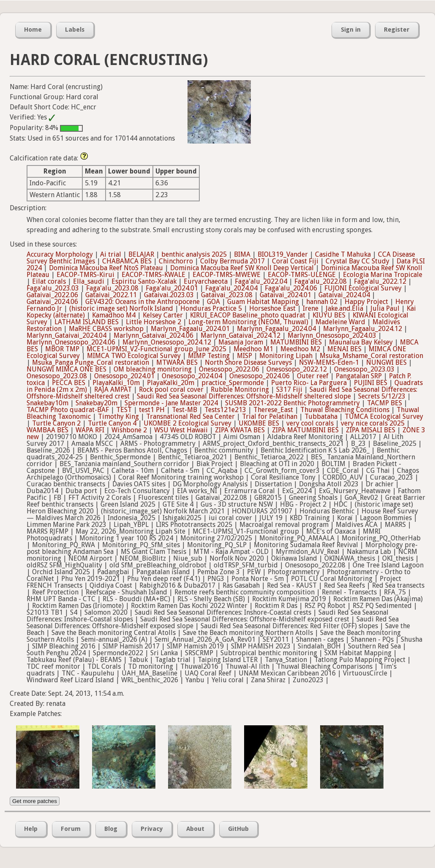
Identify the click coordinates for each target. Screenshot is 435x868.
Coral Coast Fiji (295, 261)
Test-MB (185, 410)
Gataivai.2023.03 (169, 295)
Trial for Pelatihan (270, 416)
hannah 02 (322, 302)
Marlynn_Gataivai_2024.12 (241, 335)
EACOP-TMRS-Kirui (86, 275)
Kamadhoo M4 (114, 315)
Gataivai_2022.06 (52, 295)
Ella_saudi (89, 281)
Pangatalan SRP (359, 376)
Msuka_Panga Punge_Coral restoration (91, 362)
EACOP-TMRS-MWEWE (227, 275)
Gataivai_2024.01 (285, 295)
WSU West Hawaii (181, 430)
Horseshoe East (272, 308)
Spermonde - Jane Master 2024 (171, 403)
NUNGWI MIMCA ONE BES (67, 369)
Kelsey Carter (163, 315)
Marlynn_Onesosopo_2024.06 (71, 342)
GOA (213, 302)
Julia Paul (385, 308)
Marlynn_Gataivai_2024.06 (154, 335)
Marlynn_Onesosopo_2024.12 (167, 342)
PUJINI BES (371, 383)
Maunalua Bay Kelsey (361, 342)
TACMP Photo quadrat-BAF (68, 410)
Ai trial (111, 254)
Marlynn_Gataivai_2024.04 (67, 335)
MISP (245, 356)
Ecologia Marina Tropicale (383, 275)
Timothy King (118, 416)
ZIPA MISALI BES (371, 430)
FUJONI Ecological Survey (363, 288)
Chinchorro (176, 261)
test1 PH (152, 410)
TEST (124, 410)
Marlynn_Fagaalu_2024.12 (363, 329)
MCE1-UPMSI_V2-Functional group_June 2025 (156, 349)
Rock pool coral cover (171, 389)
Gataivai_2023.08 (227, 295)
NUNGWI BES (386, 362)
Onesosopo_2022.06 (229, 369)
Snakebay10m (48, 403)
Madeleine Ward (340, 322)
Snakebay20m (97, 403)
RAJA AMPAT (113, 389)
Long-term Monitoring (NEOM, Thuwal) (248, 322)
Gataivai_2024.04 (344, 295)
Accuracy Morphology (60, 254)
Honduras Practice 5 (211, 308)
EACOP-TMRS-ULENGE (302, 275)
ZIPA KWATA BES (240, 430)
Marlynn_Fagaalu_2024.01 (190, 329)
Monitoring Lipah (286, 356)
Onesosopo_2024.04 (192, 376)
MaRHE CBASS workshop (106, 329)
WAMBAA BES (48, 430)
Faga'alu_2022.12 (380, 281)
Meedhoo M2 (300, 349)
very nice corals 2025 (373, 423)
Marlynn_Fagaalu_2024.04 (276, 329)
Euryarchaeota (206, 281)
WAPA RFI (90, 430)
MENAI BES (344, 349)
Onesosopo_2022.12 (297, 369)
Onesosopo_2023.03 (364, 369)
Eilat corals (49, 281)
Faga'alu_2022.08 (321, 281)
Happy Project (366, 302)
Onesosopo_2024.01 (124, 376)
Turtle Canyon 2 (56, 423)
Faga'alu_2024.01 (172, 288)
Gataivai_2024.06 (52, 302)
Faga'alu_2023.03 (53, 288)
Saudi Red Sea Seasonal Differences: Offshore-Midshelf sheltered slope (244, 396)
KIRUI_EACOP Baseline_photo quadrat (248, 315)
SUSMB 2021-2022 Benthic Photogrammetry (292, 403)
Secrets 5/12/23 (382, 396)
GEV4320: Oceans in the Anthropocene (143, 302)
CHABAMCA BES (127, 261)
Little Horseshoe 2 (154, 322)
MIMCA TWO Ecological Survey (134, 356)
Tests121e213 (225, 410)
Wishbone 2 (129, 430)
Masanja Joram (241, 342)
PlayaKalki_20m (171, 383)
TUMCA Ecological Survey (384, 416)
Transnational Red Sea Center (190, 416)
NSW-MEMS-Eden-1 (329, 362)
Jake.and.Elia (344, 308)
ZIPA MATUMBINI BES (305, 430)
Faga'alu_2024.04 (231, 288)
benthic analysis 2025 (194, 254)
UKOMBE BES (259, 423)
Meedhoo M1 (253, 349)
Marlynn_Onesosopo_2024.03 (332, 335)
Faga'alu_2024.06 (291, 288)
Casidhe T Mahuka (343, 254)
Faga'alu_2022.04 (261, 281)
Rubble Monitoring (240, 389)
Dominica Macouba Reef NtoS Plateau (106, 268)
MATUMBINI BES (296, 342)
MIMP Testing (209, 356)
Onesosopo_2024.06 (260, 376)
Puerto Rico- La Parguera (309, 383)
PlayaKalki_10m (116, 383)
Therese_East (273, 410)
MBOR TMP (62, 349)
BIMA (242, 254)
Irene (311, 308)
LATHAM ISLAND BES (87, 322)
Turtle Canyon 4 (112, 423)
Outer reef (313, 376)
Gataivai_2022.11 (111, 295)
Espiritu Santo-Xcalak (144, 281)
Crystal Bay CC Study (358, 261)
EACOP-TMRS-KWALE (154, 275)
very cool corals (310, 423)
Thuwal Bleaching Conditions (345, 410)
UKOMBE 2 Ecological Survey (188, 423)
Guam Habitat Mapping (263, 302)
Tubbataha (321, 416)
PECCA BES (69, 383)
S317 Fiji (289, 389)
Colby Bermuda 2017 (232, 261)
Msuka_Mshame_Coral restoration (371, 356)
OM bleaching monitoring (153, 369)
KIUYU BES (329, 315)
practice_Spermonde (233, 383)
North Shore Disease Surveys (248, 362)
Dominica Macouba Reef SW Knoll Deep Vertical (242, 268)
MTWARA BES (177, 362)
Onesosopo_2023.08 (57, 376)
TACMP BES (385, 403)
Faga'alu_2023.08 (112, 288)
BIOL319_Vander (283, 254)
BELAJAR (141, 254)
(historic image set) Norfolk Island (121, 308)
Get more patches (35, 801)
